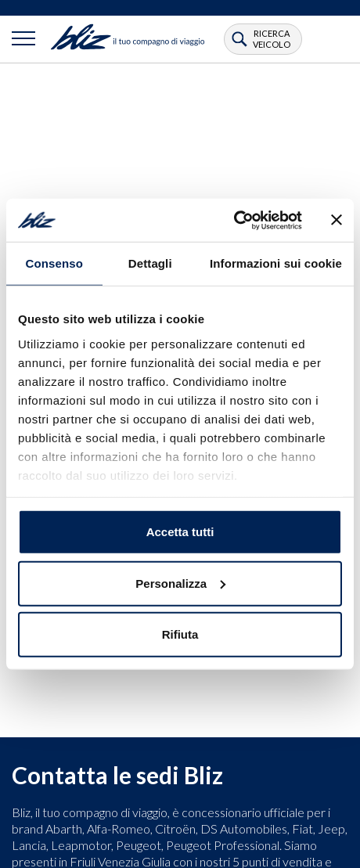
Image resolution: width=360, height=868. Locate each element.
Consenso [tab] (54, 263)
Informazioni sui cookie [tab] (276, 263)
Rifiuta (180, 634)
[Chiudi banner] (337, 220)
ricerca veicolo (272, 39)
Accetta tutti (180, 532)
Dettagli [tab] (150, 263)
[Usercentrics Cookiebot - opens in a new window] (234, 220)
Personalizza (180, 583)
